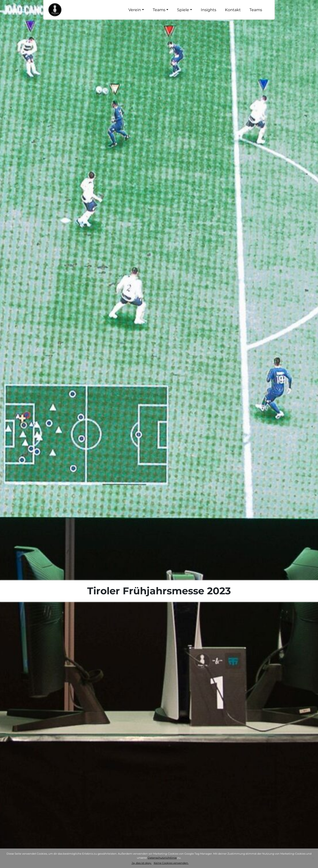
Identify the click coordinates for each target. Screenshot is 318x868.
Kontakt (233, 10)
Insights (208, 10)
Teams (159, 10)
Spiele (183, 10)
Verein (135, 10)
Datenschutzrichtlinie (162, 858)
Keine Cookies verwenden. (171, 863)
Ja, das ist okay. (142, 863)
